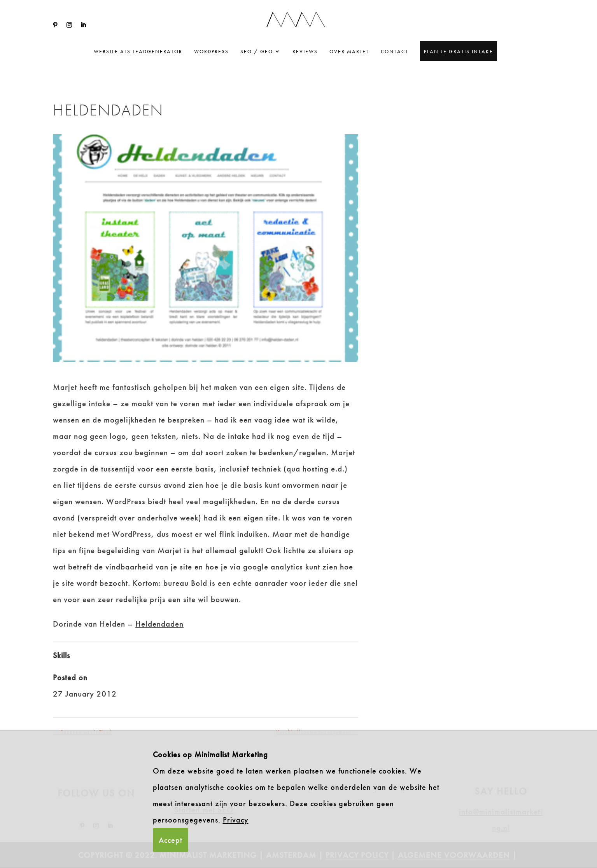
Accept (171, 840)
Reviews (305, 52)
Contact (395, 52)
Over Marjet (349, 52)
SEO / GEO (257, 52)
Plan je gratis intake (459, 52)
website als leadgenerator (138, 52)
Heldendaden (159, 624)
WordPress (211, 52)
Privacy (236, 820)
